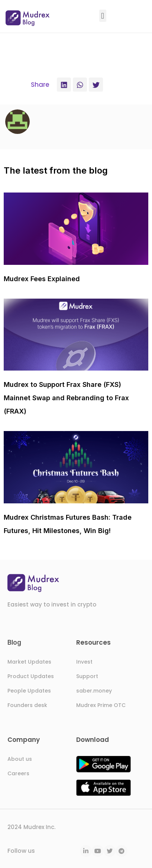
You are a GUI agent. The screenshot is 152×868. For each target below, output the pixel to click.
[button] (103, 16)
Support (87, 676)
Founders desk (27, 705)
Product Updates (31, 676)
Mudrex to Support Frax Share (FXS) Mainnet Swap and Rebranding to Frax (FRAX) (66, 398)
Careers (18, 773)
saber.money (94, 691)
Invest (84, 662)
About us (20, 759)
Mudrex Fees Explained (42, 279)
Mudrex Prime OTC (101, 705)
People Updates (29, 691)
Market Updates (29, 662)
